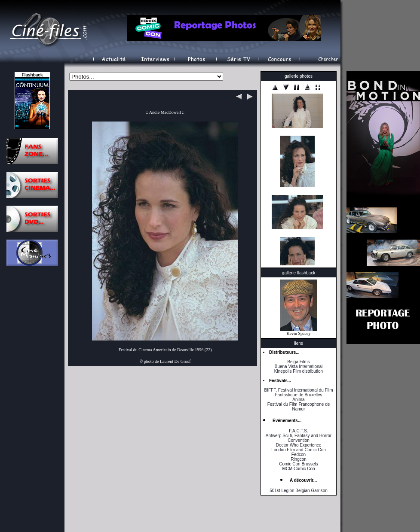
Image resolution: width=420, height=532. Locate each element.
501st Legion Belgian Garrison (299, 491)
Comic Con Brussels (299, 464)
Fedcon (299, 454)
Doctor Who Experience (299, 445)
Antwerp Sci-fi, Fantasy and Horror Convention (299, 438)
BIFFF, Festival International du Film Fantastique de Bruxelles (298, 392)
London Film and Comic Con (299, 450)
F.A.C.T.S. (298, 431)
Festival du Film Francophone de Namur (299, 407)
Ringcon (299, 459)
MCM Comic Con (298, 469)
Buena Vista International (299, 366)
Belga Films (298, 362)
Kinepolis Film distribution (299, 371)
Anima (298, 400)
